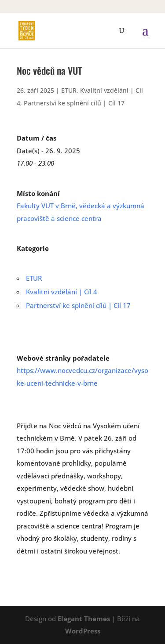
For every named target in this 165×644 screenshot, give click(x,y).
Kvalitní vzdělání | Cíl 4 (62, 292)
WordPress (83, 631)
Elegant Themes (84, 619)
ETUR (69, 90)
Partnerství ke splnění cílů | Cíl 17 (74, 103)
